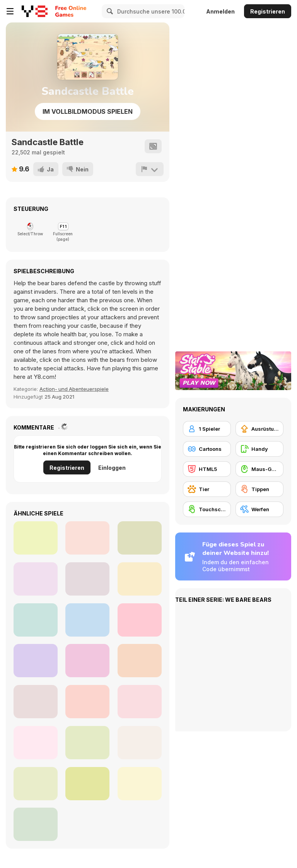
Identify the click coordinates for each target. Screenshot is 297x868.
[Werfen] (259, 509)
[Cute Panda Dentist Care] (140, 620)
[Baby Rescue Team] (140, 579)
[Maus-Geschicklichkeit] (259, 469)
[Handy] (259, 449)
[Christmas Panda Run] (87, 743)
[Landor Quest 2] (36, 538)
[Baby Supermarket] (87, 702)
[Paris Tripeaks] (87, 538)
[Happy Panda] (140, 784)
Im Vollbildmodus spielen (88, 111)
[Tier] (207, 489)
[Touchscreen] (207, 509)
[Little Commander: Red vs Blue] (36, 579)
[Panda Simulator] (36, 620)
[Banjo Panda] (36, 661)
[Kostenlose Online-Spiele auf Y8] (35, 11)
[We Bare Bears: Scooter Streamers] (140, 661)
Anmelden (220, 11)
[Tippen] (259, 489)
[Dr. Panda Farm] (87, 784)
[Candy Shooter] (140, 702)
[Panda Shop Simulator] (36, 702)
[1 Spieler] (207, 429)
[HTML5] (207, 469)
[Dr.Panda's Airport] (87, 661)
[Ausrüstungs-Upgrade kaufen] (259, 429)
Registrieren (268, 11)
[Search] (109, 11)
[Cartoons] (207, 449)
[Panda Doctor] (36, 743)
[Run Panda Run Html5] (36, 784)
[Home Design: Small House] (140, 538)
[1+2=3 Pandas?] (87, 620)
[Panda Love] (140, 743)
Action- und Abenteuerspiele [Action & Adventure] (74, 389)
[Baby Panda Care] (87, 579)
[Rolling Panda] (36, 824)
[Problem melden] (150, 169)
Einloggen (112, 468)
